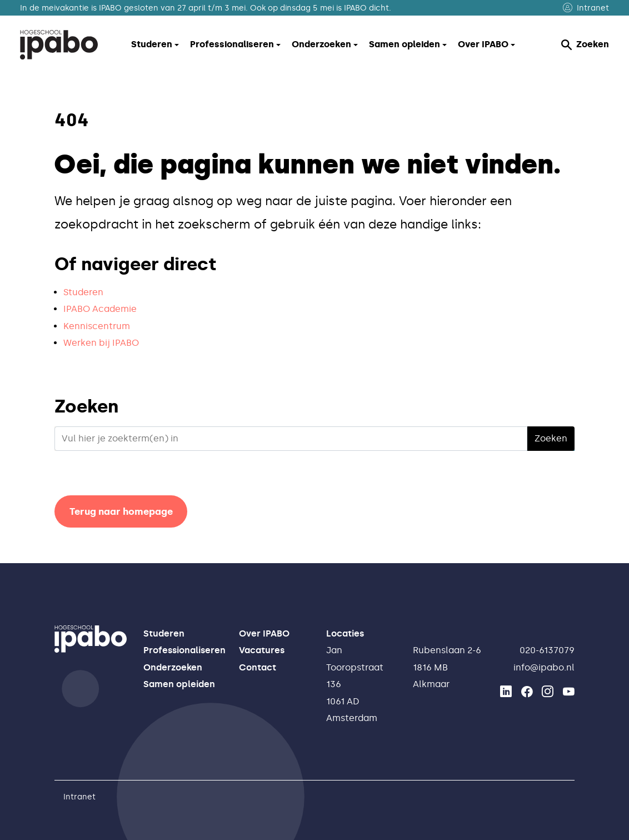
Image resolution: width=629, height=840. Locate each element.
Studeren (83, 292)
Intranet (586, 8)
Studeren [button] (152, 44)
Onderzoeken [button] (321, 44)
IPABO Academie (100, 309)
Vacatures (262, 650)
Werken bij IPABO (101, 343)
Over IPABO (264, 633)
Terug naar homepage (121, 511)
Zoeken (585, 44)
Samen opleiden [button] (405, 44)
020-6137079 (547, 650)
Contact (258, 667)
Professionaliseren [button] (232, 44)
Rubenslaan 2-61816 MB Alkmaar (447, 667)
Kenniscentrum (97, 326)
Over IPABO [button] (483, 44)
